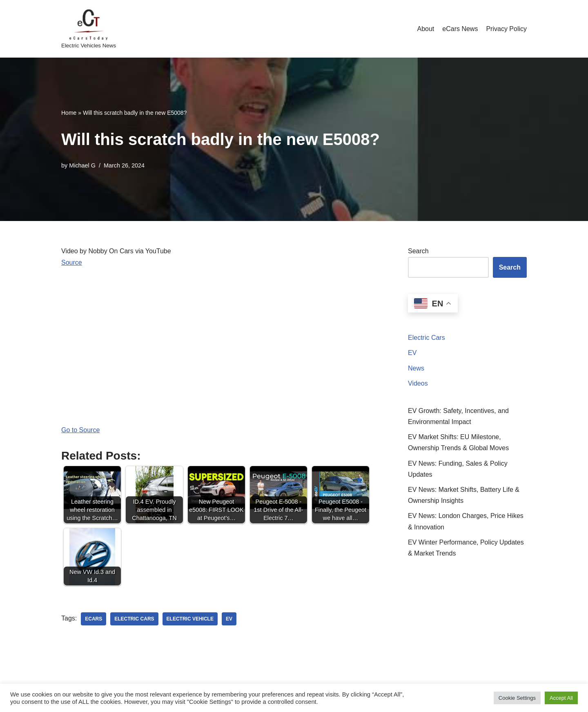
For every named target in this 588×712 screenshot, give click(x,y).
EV (412, 353)
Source (72, 262)
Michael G (82, 165)
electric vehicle (190, 619)
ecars (94, 619)
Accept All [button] (561, 698)
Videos (418, 383)
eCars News (460, 29)
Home (69, 113)
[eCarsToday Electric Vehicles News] (89, 29)
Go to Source (80, 430)
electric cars (134, 619)
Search (418, 251)
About (425, 29)
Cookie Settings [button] (517, 698)
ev (229, 619)
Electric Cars (427, 338)
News (416, 368)
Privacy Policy (506, 29)
